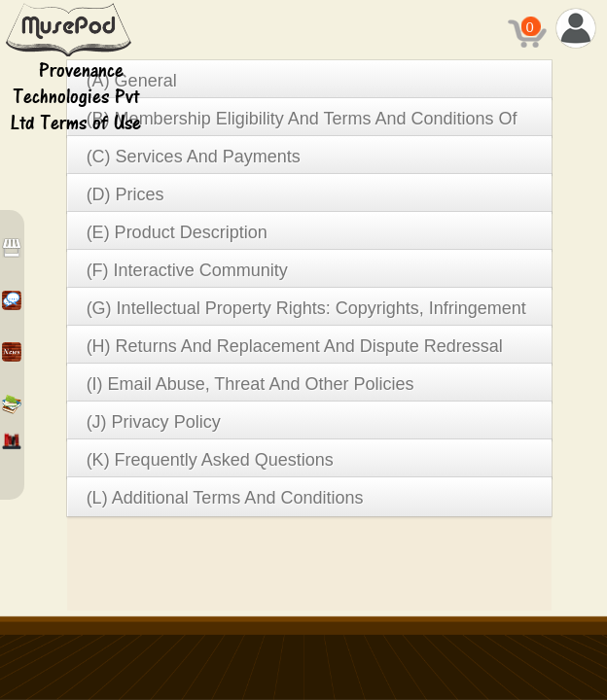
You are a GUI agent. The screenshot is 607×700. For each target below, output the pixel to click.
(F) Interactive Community (187, 270)
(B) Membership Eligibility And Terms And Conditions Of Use (302, 123)
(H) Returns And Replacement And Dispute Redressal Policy (295, 350)
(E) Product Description (177, 232)
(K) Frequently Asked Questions (210, 460)
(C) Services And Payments (194, 157)
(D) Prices (125, 194)
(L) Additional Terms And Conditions (225, 498)
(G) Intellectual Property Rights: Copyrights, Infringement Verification (306, 313)
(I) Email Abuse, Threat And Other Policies (250, 384)
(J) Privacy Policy (154, 422)
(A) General (132, 81)
